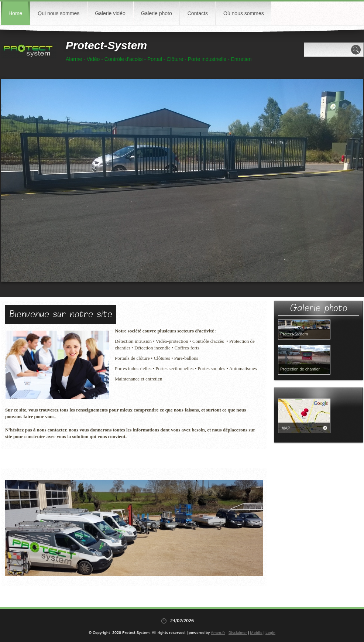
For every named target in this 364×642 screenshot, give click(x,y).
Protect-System (106, 45)
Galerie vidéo (110, 13)
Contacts (198, 13)
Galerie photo (157, 13)
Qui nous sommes (59, 13)
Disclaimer (238, 633)
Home (15, 13)
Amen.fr (218, 633)
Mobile (256, 633)
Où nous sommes (244, 13)
